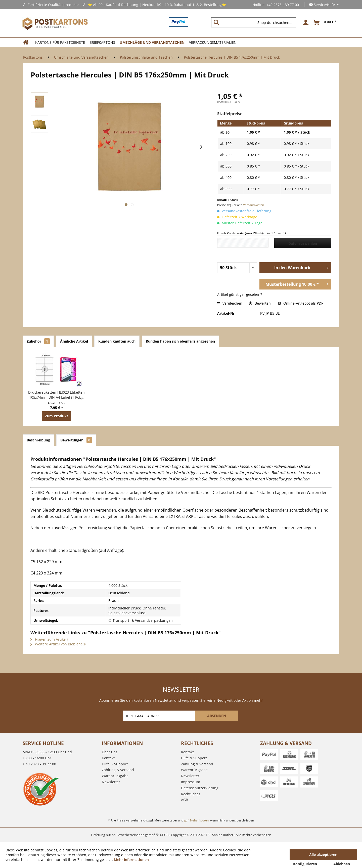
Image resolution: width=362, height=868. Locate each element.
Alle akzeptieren (323, 855)
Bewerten (260, 303)
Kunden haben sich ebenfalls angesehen (180, 341)
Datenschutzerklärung (200, 788)
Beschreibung (38, 440)
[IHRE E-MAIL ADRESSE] (160, 716)
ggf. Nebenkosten (196, 820)
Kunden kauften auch (117, 341)
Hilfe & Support (115, 764)
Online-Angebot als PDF (301, 303)
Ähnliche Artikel (74, 341)
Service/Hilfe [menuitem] (323, 5)
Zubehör (38, 341)
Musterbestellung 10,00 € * (297, 284)
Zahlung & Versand (118, 770)
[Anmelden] (305, 22)
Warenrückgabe (115, 776)
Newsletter (111, 782)
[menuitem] (256, 22)
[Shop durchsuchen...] (254, 22)
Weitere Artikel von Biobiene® (58, 644)
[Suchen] (216, 22)
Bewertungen (76, 440)
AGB (185, 800)
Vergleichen (230, 303)
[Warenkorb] (325, 22)
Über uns (110, 752)
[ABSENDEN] (217, 716)
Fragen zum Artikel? (49, 639)
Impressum (191, 782)
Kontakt (108, 758)
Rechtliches (191, 794)
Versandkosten (254, 205)
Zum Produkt (57, 416)
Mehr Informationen (131, 860)
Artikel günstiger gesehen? (240, 294)
